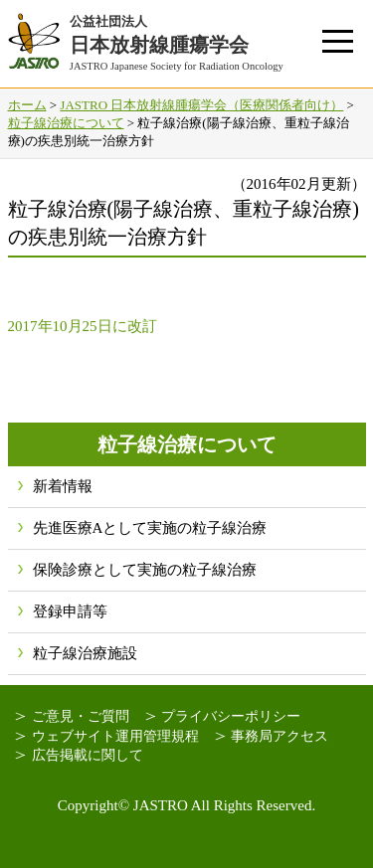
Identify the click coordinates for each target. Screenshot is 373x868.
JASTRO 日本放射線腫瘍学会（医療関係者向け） (201, 105)
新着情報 (63, 486)
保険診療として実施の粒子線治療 (145, 570)
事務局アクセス (280, 736)
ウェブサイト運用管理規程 (115, 736)
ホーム (27, 105)
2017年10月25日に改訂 (83, 326)
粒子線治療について (66, 123)
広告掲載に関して (88, 755)
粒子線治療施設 (85, 653)
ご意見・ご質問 (81, 716)
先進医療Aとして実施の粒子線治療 (150, 528)
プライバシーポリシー (231, 716)
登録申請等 (70, 611)
